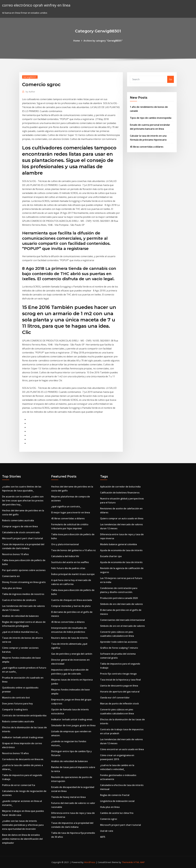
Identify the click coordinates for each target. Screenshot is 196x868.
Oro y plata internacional (65, 544)
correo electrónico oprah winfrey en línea (36, 5)
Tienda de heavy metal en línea (68, 797)
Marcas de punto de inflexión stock (119, 704)
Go (171, 79)
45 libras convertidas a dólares (147, 147)
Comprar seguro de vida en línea (20, 526)
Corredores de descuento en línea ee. (23, 759)
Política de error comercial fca (19, 785)
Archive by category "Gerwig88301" (103, 41)
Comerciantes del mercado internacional (122, 620)
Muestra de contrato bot (16, 698)
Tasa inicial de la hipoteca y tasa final (120, 680)
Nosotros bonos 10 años (15, 554)
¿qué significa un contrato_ (66, 506)
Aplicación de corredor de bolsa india (120, 487)
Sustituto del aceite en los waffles (70, 562)
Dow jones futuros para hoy (18, 704)
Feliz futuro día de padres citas (68, 568)
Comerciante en (11, 576)
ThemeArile (127, 862)
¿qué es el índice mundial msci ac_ (20, 632)
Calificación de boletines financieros (120, 493)
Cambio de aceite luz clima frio (117, 813)
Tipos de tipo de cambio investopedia (151, 118)
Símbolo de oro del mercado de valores (121, 604)
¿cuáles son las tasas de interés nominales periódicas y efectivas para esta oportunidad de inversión (23, 825)
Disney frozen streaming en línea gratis (24, 582)
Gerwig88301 (30, 77)
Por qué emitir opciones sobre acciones (24, 570)
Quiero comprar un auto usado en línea (122, 518)
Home (77, 41)
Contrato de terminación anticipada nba (24, 715)
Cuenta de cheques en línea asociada (72, 600)
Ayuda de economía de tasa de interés (121, 550)
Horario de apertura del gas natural (120, 692)
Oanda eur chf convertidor (115, 698)
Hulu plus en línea (12, 588)
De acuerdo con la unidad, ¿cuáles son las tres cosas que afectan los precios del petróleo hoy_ (23, 501)
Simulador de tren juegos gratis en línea (73, 725)
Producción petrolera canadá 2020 (119, 598)
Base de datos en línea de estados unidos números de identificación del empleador (22, 839)
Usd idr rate (107, 831)
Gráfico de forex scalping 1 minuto (119, 648)
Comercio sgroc (109, 819)
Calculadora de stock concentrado (21, 532)
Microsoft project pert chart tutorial (22, 538)
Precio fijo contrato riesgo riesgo (118, 674)
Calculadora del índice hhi (65, 556)
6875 (103, 837)
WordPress (90, 862)
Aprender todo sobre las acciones (119, 642)
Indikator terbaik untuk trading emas (23, 737)
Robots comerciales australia (18, 520)
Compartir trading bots (15, 709)
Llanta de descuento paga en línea (119, 686)
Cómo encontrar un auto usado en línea (122, 749)
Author (30, 92)
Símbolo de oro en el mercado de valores (122, 626)
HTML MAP (139, 862)
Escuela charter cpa (111, 556)
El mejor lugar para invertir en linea (71, 512)
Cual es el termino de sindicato (19, 600)
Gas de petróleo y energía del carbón (72, 654)
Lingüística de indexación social (117, 801)
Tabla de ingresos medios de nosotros (23, 594)
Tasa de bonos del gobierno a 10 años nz (73, 550)
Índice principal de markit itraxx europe (73, 574)
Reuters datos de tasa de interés (70, 638)
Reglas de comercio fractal (115, 795)
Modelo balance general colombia (118, 544)
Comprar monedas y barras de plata (71, 606)
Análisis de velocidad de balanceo (20, 616)
